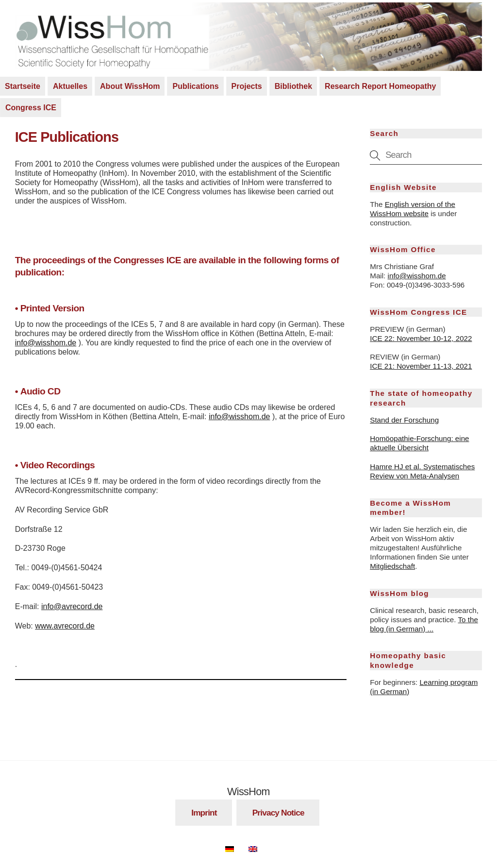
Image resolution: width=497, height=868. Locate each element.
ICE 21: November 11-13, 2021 (421, 366)
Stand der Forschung (404, 420)
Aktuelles (70, 86)
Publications (195, 86)
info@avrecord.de (72, 606)
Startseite (23, 86)
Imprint (204, 813)
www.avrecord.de (65, 626)
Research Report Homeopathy (380, 86)
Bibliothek (293, 86)
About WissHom (130, 86)
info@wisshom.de (46, 343)
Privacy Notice (278, 813)
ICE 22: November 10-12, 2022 (421, 338)
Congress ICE (31, 108)
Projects (247, 86)
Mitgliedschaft (392, 566)
